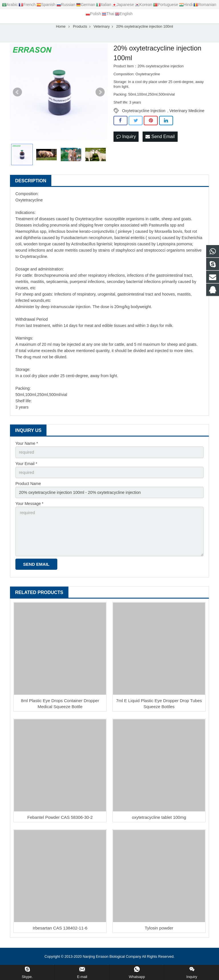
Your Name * (27, 446)
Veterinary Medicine (187, 114)
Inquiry (126, 139)
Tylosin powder (159, 929)
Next (100, 95)
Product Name (28, 486)
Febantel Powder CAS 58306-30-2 (60, 818)
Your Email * (26, 466)
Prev (17, 95)
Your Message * (29, 506)
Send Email (160, 139)
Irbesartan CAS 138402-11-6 (60, 929)
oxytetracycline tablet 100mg (159, 818)
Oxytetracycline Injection (144, 114)
